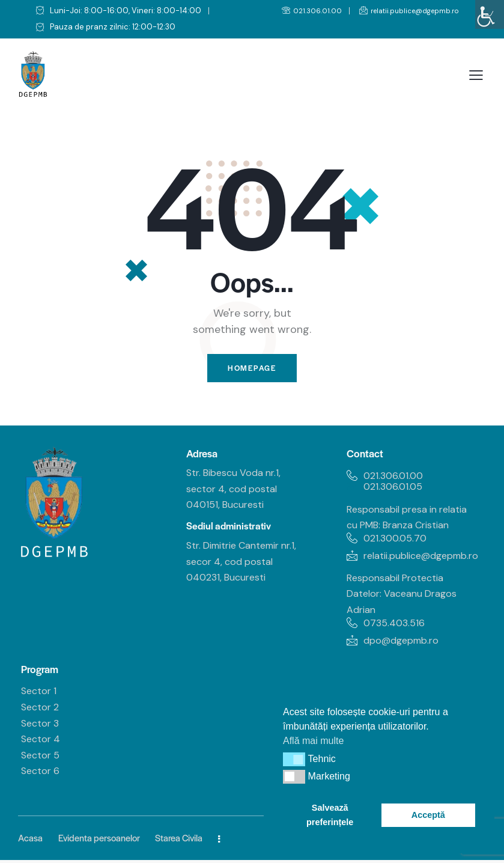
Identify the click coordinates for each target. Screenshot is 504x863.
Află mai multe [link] (313, 741)
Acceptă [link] (428, 815)
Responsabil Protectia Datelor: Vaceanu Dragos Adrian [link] (402, 596)
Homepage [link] (252, 369)
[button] (294, 759)
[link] (490, 14)
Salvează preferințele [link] (330, 815)
